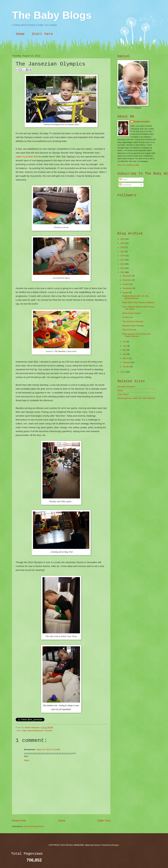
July (125, 342)
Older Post (104, 820)
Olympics (48, 730)
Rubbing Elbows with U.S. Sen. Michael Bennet (136, 297)
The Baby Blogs (52, 15)
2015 (123, 260)
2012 (123, 272)
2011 (123, 372)
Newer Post (19, 820)
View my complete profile (128, 165)
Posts (123, 180)
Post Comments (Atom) (34, 826)
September (128, 288)
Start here (42, 34)
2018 (123, 247)
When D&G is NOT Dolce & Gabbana (138, 302)
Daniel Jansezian (32, 727)
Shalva (120, 390)
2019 (123, 243)
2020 (123, 239)
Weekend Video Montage (133, 326)
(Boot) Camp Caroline (132, 313)
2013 (123, 268)
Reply (27, 760)
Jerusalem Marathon (126, 387)
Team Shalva (123, 394)
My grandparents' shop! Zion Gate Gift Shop (136, 398)
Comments (125, 185)
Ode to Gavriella (129, 330)
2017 (123, 252)
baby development (35, 730)
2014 (123, 264)
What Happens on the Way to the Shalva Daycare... (137, 335)
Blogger (116, 845)
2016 (123, 256)
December (127, 276)
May (125, 350)
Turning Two (128, 317)
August (126, 292)
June (125, 346)
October (126, 284)
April (125, 354)
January (126, 367)
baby (25, 730)
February (127, 362)
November (127, 280)
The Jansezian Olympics (133, 321)
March (126, 358)
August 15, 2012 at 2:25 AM (48, 749)
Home (20, 34)
